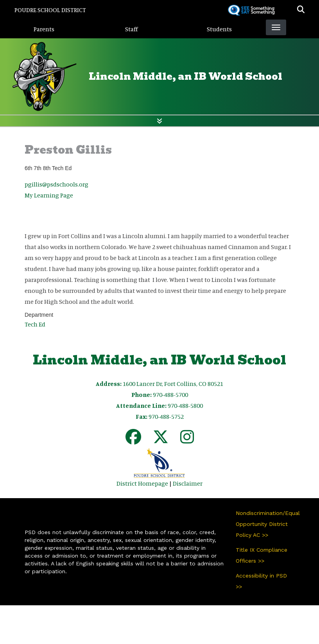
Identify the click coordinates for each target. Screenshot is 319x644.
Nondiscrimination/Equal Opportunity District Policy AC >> (265, 524)
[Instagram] (187, 440)
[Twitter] (161, 440)
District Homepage (142, 483)
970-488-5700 (170, 395)
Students (219, 29)
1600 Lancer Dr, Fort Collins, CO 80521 (173, 384)
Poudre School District (50, 10)
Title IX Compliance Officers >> (262, 555)
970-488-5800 (185, 405)
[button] (301, 10)
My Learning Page (49, 195)
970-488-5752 (166, 416)
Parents (44, 29)
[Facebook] (133, 440)
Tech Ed (35, 324)
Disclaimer (188, 483)
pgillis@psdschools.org (56, 184)
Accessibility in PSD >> (261, 581)
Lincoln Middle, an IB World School (185, 76)
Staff (132, 29)
